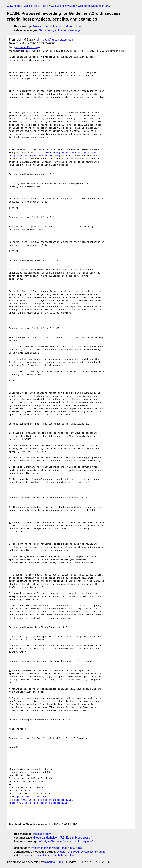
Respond (58, 27)
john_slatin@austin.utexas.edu (54, 40)
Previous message (69, 30)
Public (44, 6)
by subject (87, 852)
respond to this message (45, 848)
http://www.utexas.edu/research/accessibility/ (44, 800)
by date (61, 852)
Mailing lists (30, 6)
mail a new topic (72, 848)
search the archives (63, 856)
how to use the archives (35, 856)
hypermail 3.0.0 (54, 862)
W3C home (14, 6)
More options (74, 27)
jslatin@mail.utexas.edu (32, 797)
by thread (73, 852)
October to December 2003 (94, 6)
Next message (48, 30)
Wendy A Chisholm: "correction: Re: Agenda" (66, 841)
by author (101, 852)
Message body (42, 27)
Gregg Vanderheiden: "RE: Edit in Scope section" (63, 838)
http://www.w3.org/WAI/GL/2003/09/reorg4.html (67, 153)
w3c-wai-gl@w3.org (63, 6)
